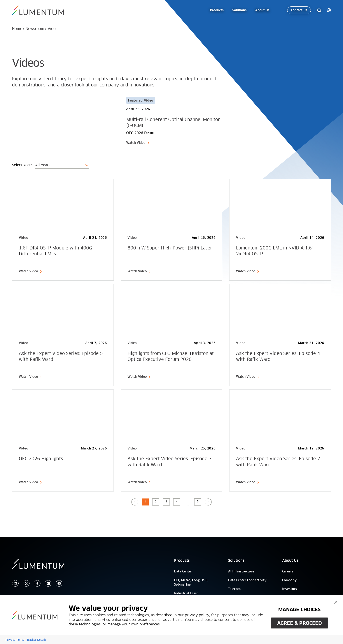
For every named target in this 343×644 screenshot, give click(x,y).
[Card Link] (119, 121)
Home (17, 29)
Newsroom (35, 29)
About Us (290, 561)
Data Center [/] (183, 572)
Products (182, 561)
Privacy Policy (15, 640)
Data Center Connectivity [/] (247, 580)
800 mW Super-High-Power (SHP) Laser (170, 248)
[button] (336, 602)
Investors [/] (290, 589)
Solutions (236, 561)
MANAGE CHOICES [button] (299, 609)
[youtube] (59, 583)
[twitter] (26, 583)
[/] (43, 10)
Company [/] (289, 580)
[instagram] (48, 583)
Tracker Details (37, 640)
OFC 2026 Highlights (41, 459)
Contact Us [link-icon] (299, 10)
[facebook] (37, 583)
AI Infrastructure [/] (241, 572)
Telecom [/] (234, 589)
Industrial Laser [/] (186, 593)
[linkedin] (15, 583)
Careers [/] (288, 572)
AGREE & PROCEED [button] (299, 623)
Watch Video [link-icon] (138, 143)
